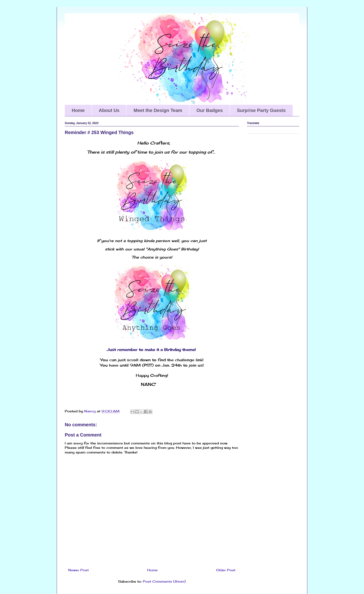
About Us (109, 110)
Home (78, 110)
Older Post (226, 570)
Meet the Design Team (158, 110)
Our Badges (210, 110)
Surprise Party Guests (261, 110)
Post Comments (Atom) (164, 581)
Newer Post (78, 570)
